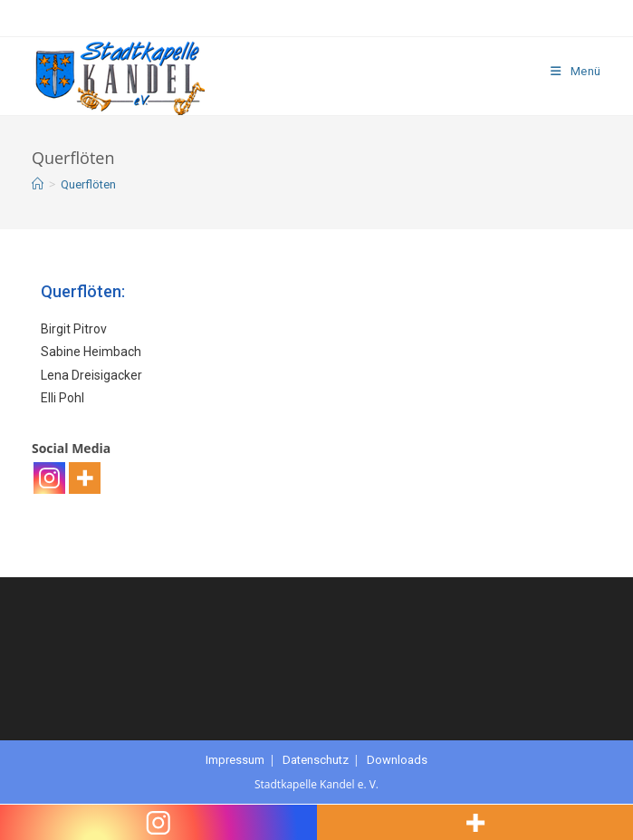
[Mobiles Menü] (576, 71)
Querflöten (88, 184)
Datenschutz (316, 760)
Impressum (235, 760)
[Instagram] (49, 478)
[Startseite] (38, 184)
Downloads (397, 760)
